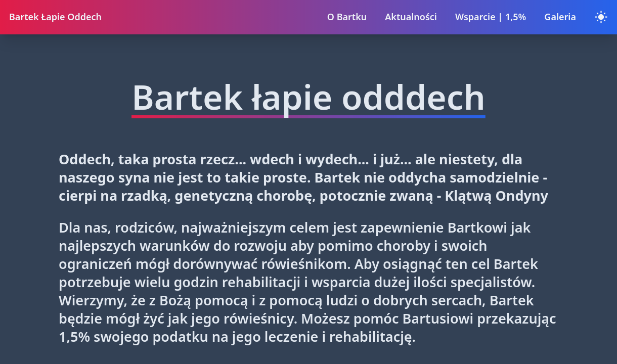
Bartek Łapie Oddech (55, 17)
